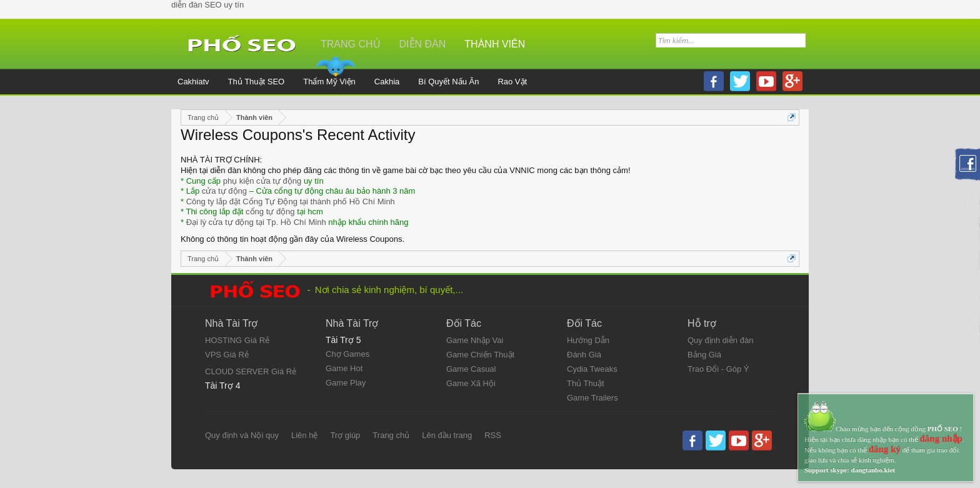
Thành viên (495, 44)
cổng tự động (270, 212)
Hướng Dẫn (588, 340)
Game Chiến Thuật (480, 355)
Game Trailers (592, 398)
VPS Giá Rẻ (227, 355)
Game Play (346, 383)
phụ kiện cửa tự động (262, 181)
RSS (493, 435)
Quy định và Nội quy (242, 435)
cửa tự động (224, 191)
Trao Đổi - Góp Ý (718, 369)
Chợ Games (347, 354)
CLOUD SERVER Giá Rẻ (251, 371)
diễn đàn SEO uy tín (207, 5)
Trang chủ (391, 435)
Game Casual (471, 369)
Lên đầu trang (447, 435)
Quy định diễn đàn (720, 340)
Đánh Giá (584, 355)
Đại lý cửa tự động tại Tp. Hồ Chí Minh (256, 222)
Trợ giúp (345, 435)
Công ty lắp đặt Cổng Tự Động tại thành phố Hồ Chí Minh (291, 202)
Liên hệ (304, 435)
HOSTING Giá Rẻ (237, 340)
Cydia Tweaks (592, 369)
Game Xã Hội (471, 383)
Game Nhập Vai (475, 340)
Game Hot (344, 368)
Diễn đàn (423, 44)
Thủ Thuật (586, 383)
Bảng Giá (704, 355)
